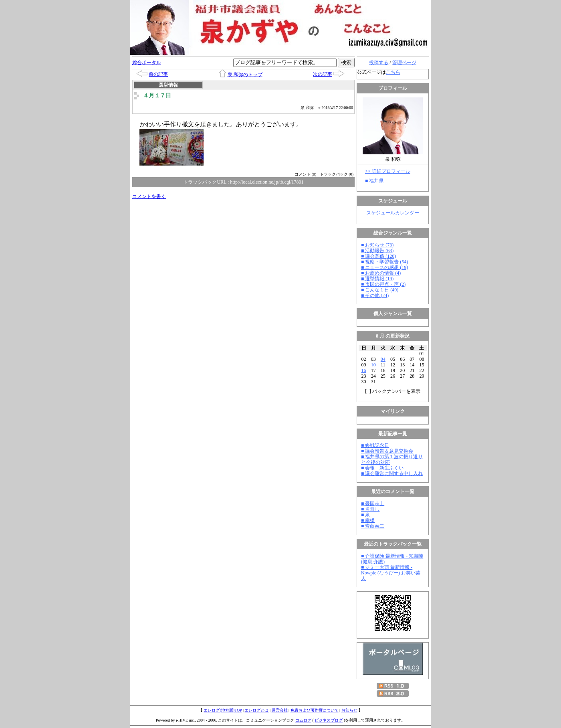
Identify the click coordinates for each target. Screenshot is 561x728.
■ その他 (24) (375, 295)
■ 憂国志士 (373, 504)
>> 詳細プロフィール (388, 171)
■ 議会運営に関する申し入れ (392, 473)
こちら (393, 72)
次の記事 (323, 74)
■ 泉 (365, 515)
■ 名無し (370, 509)
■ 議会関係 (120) (378, 256)
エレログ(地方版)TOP (223, 710)
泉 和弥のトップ (245, 75)
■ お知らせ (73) (377, 245)
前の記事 (158, 74)
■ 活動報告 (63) (377, 251)
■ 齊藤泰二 (373, 526)
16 (364, 370)
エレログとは (256, 710)
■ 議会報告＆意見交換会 (387, 451)
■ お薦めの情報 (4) (381, 273)
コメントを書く (149, 196)
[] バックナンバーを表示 (393, 391)
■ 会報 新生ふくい (382, 468)
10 (373, 365)
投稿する (379, 63)
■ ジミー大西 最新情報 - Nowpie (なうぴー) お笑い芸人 (391, 573)
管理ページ (404, 63)
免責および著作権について (315, 710)
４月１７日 (157, 96)
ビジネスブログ (329, 720)
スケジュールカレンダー (393, 213)
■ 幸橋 (368, 520)
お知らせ (349, 710)
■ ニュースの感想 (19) (384, 267)
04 (383, 359)
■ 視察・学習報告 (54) (384, 262)
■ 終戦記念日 (375, 445)
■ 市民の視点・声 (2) (383, 284)
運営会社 (280, 710)
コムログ (303, 720)
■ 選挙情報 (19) (377, 279)
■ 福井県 (374, 181)
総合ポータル (147, 63)
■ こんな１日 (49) (380, 290)
